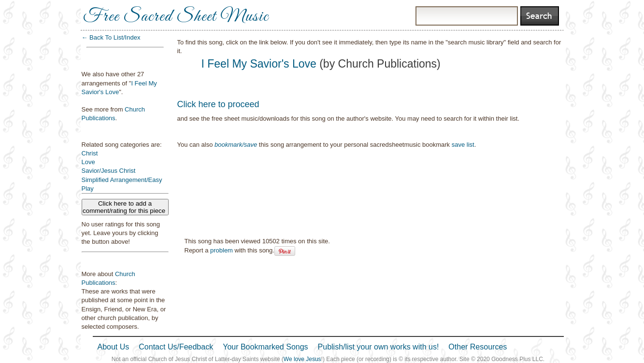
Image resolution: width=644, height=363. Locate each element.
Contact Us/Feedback (176, 347)
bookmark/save (236, 145)
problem (222, 250)
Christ (90, 153)
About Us (114, 347)
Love (88, 162)
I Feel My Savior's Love (259, 64)
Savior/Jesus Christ (109, 171)
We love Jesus (302, 359)
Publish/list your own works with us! (379, 347)
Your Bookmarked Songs (265, 347)
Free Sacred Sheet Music (176, 17)
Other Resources (478, 347)
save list (463, 145)
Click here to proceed (218, 104)
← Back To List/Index (111, 37)
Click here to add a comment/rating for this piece (125, 207)
